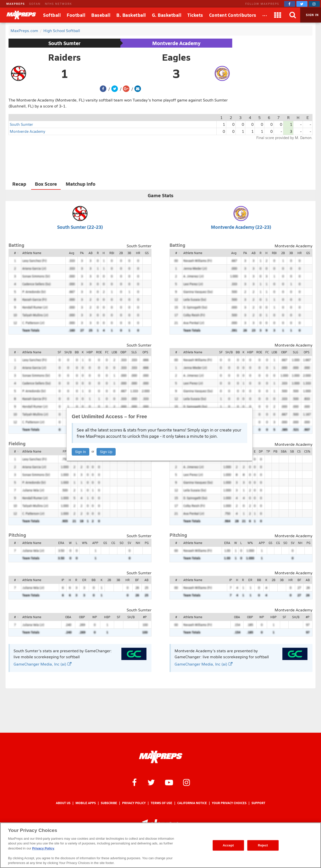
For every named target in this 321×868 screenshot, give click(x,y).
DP (261, 451)
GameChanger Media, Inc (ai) (43, 664)
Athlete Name (32, 253)
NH (138, 543)
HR (138, 253)
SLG (134, 352)
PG (147, 543)
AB (91, 253)
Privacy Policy (134, 803)
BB (77, 352)
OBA (68, 617)
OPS (145, 352)
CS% (307, 451)
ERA (61, 543)
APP (95, 543)
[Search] (293, 15)
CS (299, 451)
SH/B (68, 352)
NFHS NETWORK (58, 4)
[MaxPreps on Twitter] (302, 4)
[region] (160, 845)
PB (275, 451)
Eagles (176, 57)
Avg (72, 253)
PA (82, 253)
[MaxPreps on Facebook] (290, 4)
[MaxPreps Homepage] (161, 757)
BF (137, 580)
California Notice (192, 803)
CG (113, 543)
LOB (114, 352)
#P (145, 617)
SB (292, 451)
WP (95, 617)
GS (147, 253)
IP (63, 580)
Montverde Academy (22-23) (241, 227)
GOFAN (35, 4)
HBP (90, 352)
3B (129, 253)
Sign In (81, 452)
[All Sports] (265, 15)
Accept (228, 845)
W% (85, 543)
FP (65, 451)
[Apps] (278, 15)
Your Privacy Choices (229, 803)
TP (268, 451)
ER (84, 580)
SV (129, 543)
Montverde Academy (176, 43)
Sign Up (106, 452)
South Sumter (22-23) (80, 227)
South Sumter (64, 43)
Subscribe (109, 803)
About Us (63, 803)
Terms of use (162, 803)
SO (122, 543)
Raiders (64, 57)
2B (121, 253)
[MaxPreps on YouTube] (169, 782)
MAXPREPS (16, 4)
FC (107, 352)
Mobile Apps (86, 803)
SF (59, 352)
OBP (123, 352)
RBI (112, 253)
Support (258, 803)
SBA (284, 451)
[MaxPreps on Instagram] (314, 4)
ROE (99, 352)
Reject (263, 845)
